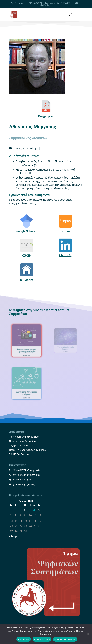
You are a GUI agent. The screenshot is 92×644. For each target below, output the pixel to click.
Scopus (65, 231)
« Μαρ (13, 536)
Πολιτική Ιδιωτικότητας (65, 639)
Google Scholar (27, 231)
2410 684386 (19, 480)
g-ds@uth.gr (19, 484)
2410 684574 (35, 3)
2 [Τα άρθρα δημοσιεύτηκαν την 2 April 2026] (25, 510)
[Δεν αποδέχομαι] (88, 634)
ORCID (27, 255)
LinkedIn (65, 255)
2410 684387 (64, 3)
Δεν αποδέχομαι (42, 639)
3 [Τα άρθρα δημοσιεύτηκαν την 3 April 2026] (30, 510)
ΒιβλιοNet (27, 280)
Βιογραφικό (46, 116)
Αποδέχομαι (24, 639)
